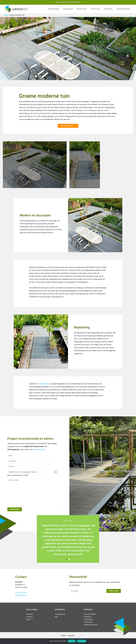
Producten (82, 9)
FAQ (56, 617)
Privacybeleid (60, 614)
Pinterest (29, 617)
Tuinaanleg (68, 9)
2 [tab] (69, 559)
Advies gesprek (123, 9)
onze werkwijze (39, 449)
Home (6, 15)
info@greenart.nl (21, 595)
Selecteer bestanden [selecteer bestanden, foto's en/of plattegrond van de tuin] (55, 472)
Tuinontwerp (53, 9)
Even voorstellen (90, 614)
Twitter (29, 619)
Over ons (108, 9)
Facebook (29, 614)
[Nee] (134, 641)
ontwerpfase (43, 384)
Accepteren (72, 641)
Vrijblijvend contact (91, 625)
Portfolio (96, 9)
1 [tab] (67, 559)
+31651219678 (20, 593)
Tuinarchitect (88, 619)
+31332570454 (75, 2)
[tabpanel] (68, 59)
